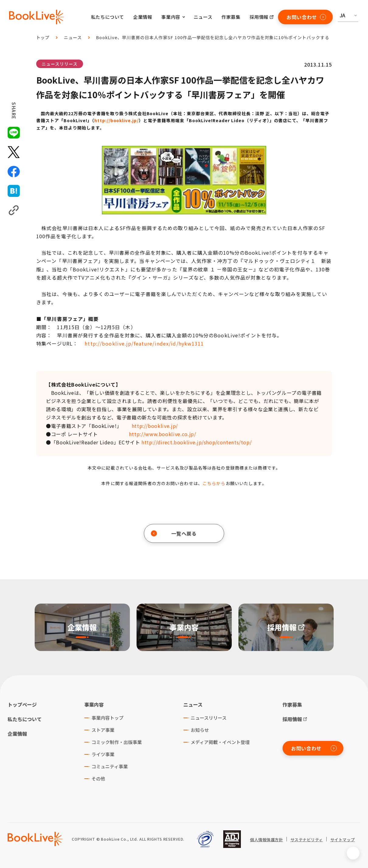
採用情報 (259, 17)
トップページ (22, 704)
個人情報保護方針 (266, 840)
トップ (43, 37)
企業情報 (143, 17)
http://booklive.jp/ (117, 120)
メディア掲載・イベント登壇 (220, 742)
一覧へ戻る (174, 533)
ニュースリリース (60, 64)
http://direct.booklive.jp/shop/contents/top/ (196, 442)
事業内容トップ (108, 718)
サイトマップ (343, 840)
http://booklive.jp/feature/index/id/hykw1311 (144, 343)
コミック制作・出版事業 (117, 742)
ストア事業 (103, 730)
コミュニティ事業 (110, 766)
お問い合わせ (306, 17)
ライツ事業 (103, 754)
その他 (98, 778)
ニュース (203, 17)
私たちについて (108, 17)
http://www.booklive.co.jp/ (163, 434)
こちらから (214, 483)
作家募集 (231, 17)
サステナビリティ (307, 840)
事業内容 (94, 704)
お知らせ (200, 730)
